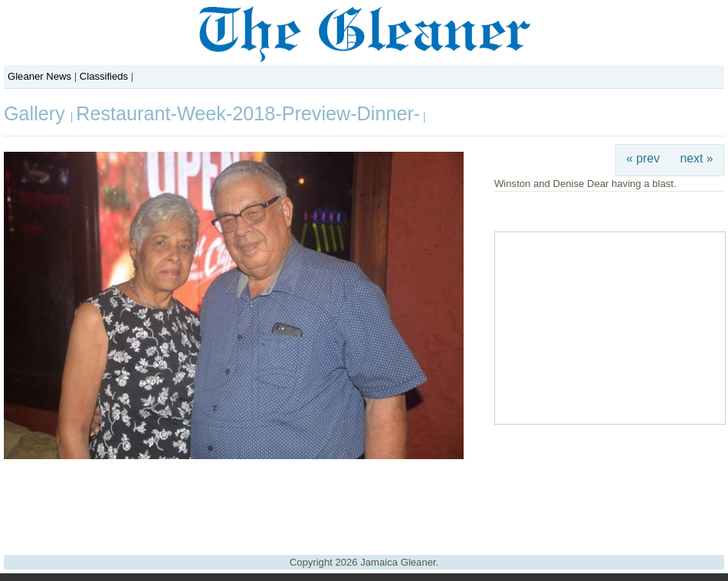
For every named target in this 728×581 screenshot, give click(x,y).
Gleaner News (39, 76)
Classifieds (104, 76)
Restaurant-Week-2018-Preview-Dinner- (248, 113)
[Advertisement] (364, 501)
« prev (643, 158)
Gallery (37, 113)
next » (697, 158)
